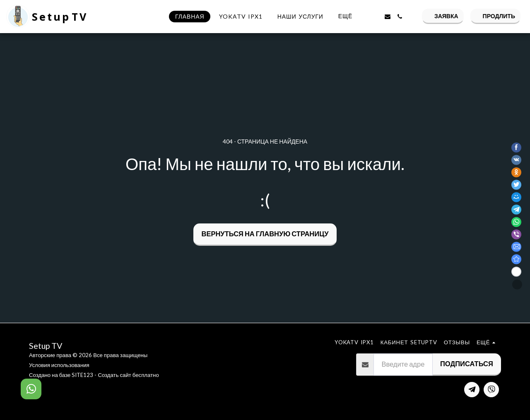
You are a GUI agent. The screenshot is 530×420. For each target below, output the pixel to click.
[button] (375, 17)
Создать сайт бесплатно (128, 375)
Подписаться (467, 364)
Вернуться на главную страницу (265, 234)
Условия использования (59, 365)
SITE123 (82, 375)
